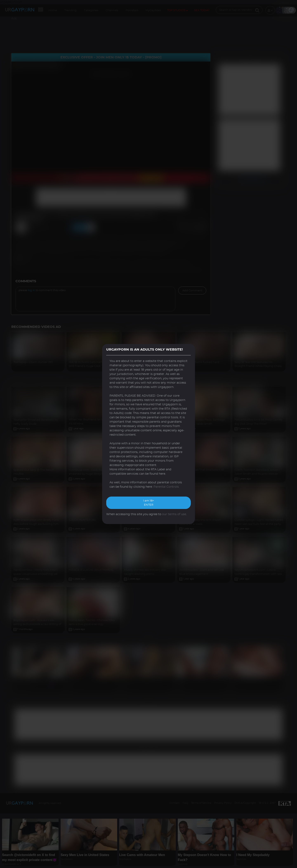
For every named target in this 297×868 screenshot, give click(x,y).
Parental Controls (166, 487)
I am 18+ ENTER (148, 503)
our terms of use (174, 514)
